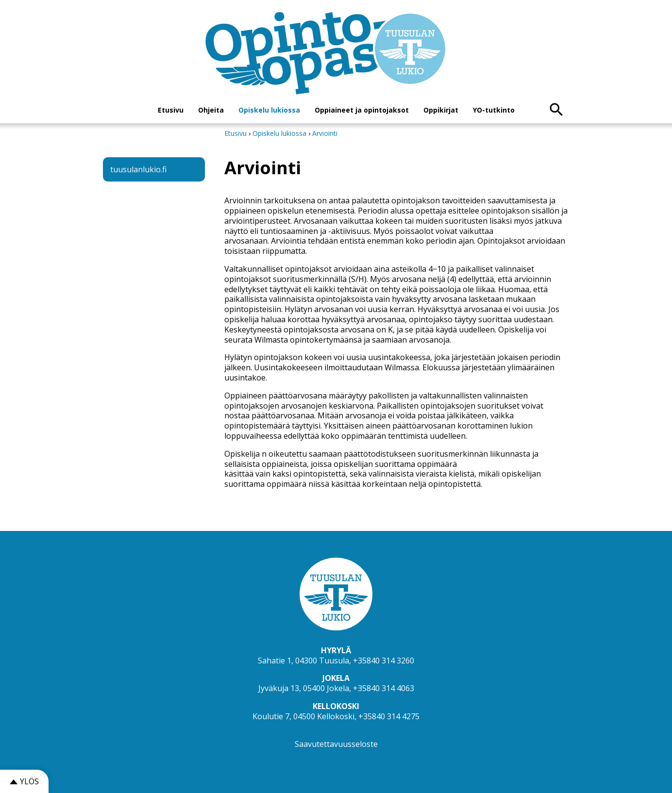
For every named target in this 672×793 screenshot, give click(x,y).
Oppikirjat (441, 110)
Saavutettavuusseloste (336, 744)
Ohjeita (211, 110)
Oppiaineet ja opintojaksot (362, 110)
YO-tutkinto (494, 110)
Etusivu (171, 110)
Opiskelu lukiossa (269, 110)
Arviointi (325, 133)
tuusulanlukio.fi (138, 169)
